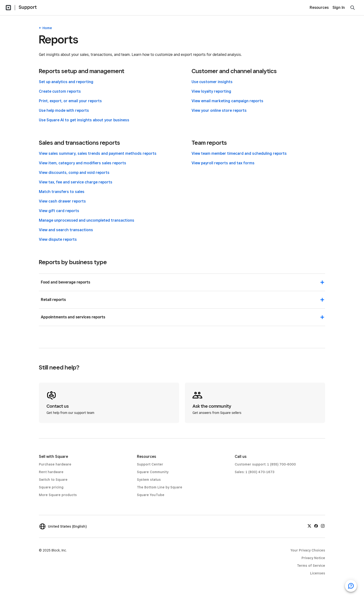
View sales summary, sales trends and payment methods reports (98, 153)
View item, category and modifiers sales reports (83, 163)
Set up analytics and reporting (66, 82)
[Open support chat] (351, 586)
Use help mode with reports (64, 110)
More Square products (58, 495)
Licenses (318, 573)
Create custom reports (60, 91)
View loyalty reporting (211, 91)
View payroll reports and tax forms (223, 163)
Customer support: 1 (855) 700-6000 (265, 464)
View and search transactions (66, 230)
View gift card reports (59, 211)
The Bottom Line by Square (160, 487)
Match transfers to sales (62, 192)
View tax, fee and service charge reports (76, 182)
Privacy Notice (313, 558)
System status (149, 480)
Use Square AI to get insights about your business (84, 120)
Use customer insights (212, 82)
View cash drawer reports (62, 201)
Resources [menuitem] (319, 8)
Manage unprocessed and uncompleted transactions (87, 220)
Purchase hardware (55, 464)
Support (28, 7)
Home (47, 28)
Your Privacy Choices (308, 550)
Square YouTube (151, 495)
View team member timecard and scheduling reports (239, 153)
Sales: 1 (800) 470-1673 (255, 472)
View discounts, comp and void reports (74, 173)
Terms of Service (311, 566)
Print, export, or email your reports (70, 101)
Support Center (150, 464)
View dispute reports (58, 239)
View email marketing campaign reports (227, 101)
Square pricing (51, 487)
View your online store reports (219, 110)
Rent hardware (51, 472)
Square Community (153, 472)
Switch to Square (53, 480)
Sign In (339, 8)
